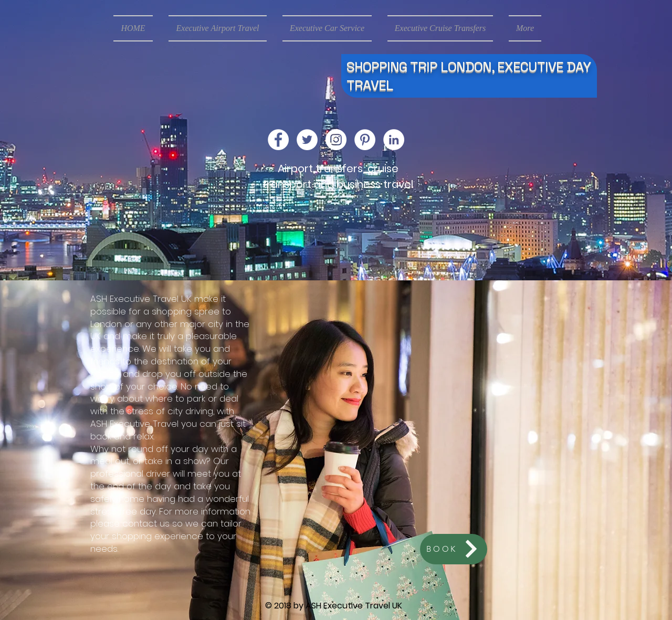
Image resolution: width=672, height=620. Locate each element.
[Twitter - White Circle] (307, 140)
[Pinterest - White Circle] (365, 140)
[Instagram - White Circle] (336, 140)
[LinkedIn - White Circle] (394, 140)
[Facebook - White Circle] (278, 140)
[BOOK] (454, 549)
